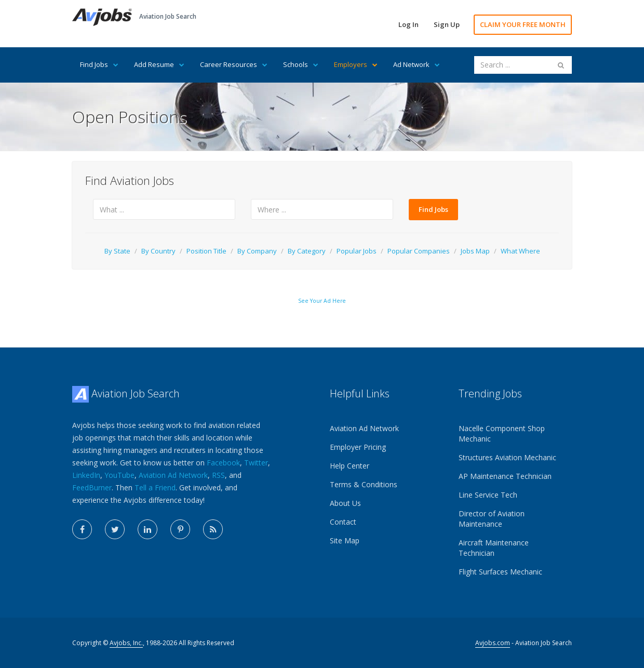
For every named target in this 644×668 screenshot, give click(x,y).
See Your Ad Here (322, 301)
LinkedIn (86, 475)
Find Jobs (99, 64)
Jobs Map (475, 251)
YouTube (119, 475)
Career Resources (234, 64)
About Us (345, 503)
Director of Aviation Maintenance (492, 519)
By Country (158, 251)
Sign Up (447, 24)
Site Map (345, 540)
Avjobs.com (493, 643)
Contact (343, 522)
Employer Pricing (358, 447)
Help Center (350, 466)
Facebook (223, 463)
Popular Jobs (357, 251)
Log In (408, 24)
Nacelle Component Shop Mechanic (502, 433)
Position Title (206, 251)
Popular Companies (419, 251)
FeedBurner (92, 487)
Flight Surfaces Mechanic (500, 572)
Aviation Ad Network (173, 475)
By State (117, 251)
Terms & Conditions (364, 484)
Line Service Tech (488, 495)
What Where (520, 251)
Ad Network (417, 64)
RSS (218, 475)
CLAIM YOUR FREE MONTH (523, 24)
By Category (307, 251)
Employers (356, 64)
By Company (257, 251)
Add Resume (159, 64)
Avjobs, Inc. (126, 643)
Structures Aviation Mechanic (507, 457)
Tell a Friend (155, 487)
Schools (301, 64)
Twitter (256, 463)
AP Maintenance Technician (505, 476)
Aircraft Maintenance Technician (494, 548)
